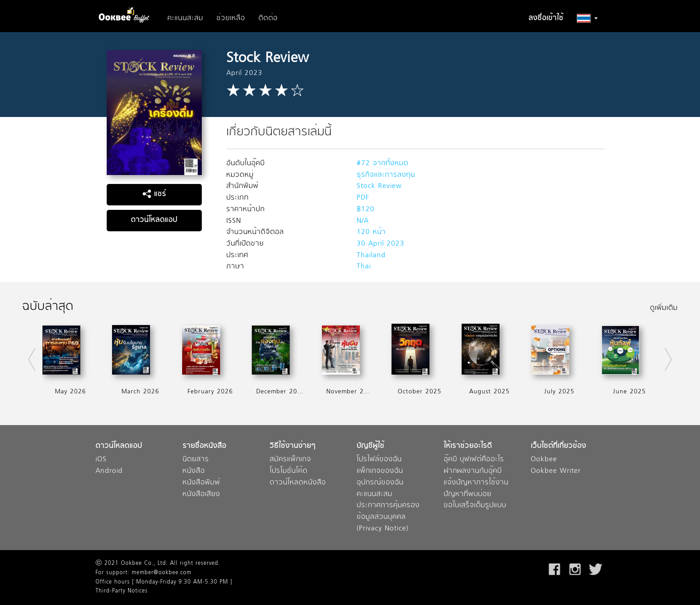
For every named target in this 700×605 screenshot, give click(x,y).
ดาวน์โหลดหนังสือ (298, 483)
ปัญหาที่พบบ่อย (468, 494)
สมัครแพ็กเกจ (290, 460)
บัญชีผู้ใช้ (371, 446)
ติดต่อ (268, 18)
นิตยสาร (196, 460)
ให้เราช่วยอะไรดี (468, 446)
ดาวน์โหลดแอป (154, 220)
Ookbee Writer (556, 471)
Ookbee (544, 460)
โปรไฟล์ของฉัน (379, 460)
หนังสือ (194, 471)
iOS (101, 460)
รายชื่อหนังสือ (204, 446)
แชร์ (154, 194)
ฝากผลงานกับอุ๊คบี (473, 471)
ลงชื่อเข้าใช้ (546, 18)
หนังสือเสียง (201, 494)
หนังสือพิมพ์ (201, 483)
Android (109, 471)
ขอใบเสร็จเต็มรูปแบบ (475, 506)
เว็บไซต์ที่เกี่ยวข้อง (558, 446)
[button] (587, 18)
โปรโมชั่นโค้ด (289, 471)
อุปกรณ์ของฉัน (380, 483)
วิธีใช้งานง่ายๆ (293, 446)
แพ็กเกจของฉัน (380, 471)
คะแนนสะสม (185, 18)
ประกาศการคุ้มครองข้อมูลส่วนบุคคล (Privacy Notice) (388, 517)
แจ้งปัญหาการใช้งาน (476, 483)
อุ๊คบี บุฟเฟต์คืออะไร (474, 460)
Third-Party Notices (122, 591)
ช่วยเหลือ (231, 18)
